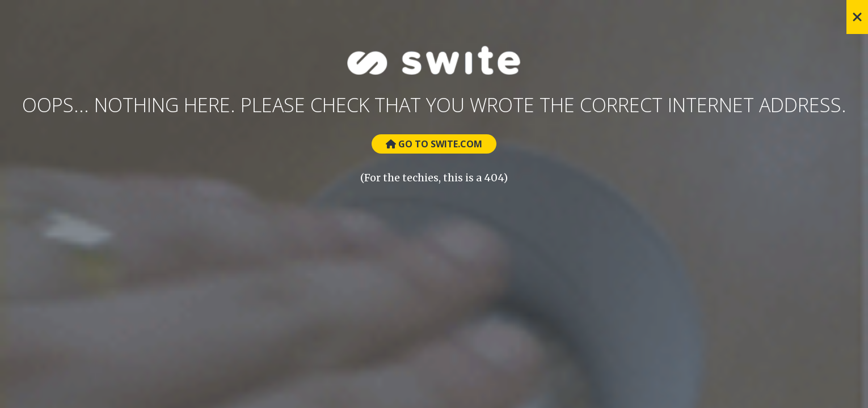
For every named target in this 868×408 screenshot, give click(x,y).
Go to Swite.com (434, 144)
